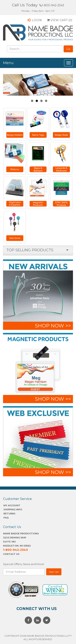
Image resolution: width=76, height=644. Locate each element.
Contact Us (11, 554)
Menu (8, 63)
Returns (9, 514)
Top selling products (30, 250)
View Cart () (60, 20)
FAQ (6, 518)
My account (12, 505)
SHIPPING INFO (13, 510)
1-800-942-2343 (52, 5)
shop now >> (53, 326)
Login (35, 20)
